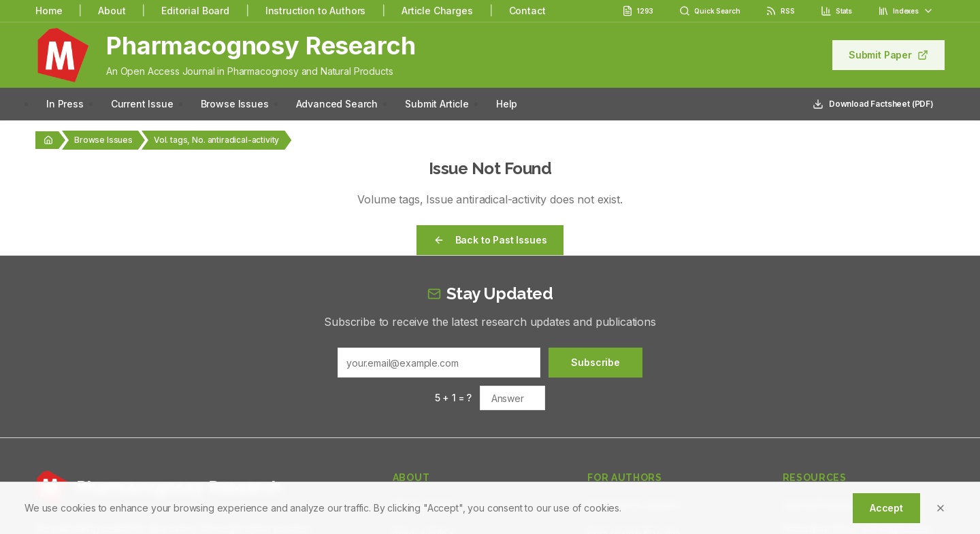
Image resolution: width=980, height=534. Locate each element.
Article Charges (437, 11)
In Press (65, 104)
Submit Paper (888, 55)
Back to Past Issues (490, 240)
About (112, 11)
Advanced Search (337, 104)
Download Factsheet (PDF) (873, 104)
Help (507, 104)
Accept (886, 508)
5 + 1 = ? (454, 398)
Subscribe (595, 362)
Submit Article (437, 104)
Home (49, 11)
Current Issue (142, 104)
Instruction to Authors (315, 11)
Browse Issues (235, 104)
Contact (527, 11)
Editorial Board (195, 11)
